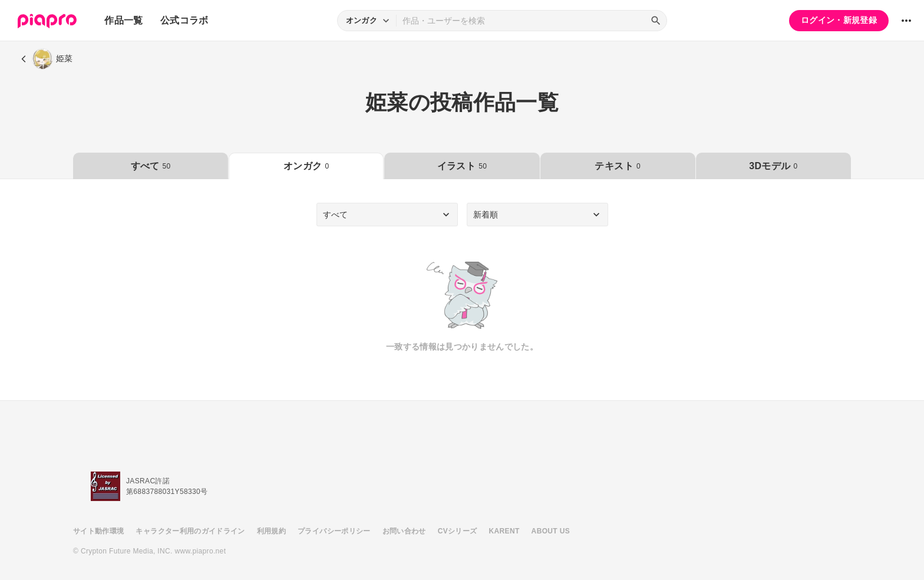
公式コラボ (184, 20)
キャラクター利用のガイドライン (190, 531)
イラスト (462, 166)
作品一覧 (123, 20)
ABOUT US (551, 531)
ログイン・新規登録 (839, 20)
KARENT (504, 531)
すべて (151, 166)
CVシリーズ (458, 531)
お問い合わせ (404, 531)
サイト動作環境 (98, 531)
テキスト (617, 166)
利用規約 (271, 531)
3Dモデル (773, 166)
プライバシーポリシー (334, 531)
